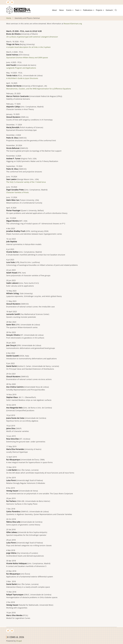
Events (69, 10)
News (61, 10)
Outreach (109, 10)
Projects (99, 10)
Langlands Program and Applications (21, 68)
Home (9, 18)
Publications (88, 10)
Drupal (19, 641)
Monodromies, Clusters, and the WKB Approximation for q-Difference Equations (39, 89)
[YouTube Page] (12, 2)
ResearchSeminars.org (73, 24)
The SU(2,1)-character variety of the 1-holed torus (26, 182)
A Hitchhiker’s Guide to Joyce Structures (22, 78)
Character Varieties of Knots (17, 192)
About (54, 10)
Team (77, 10)
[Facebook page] (8, 2)
